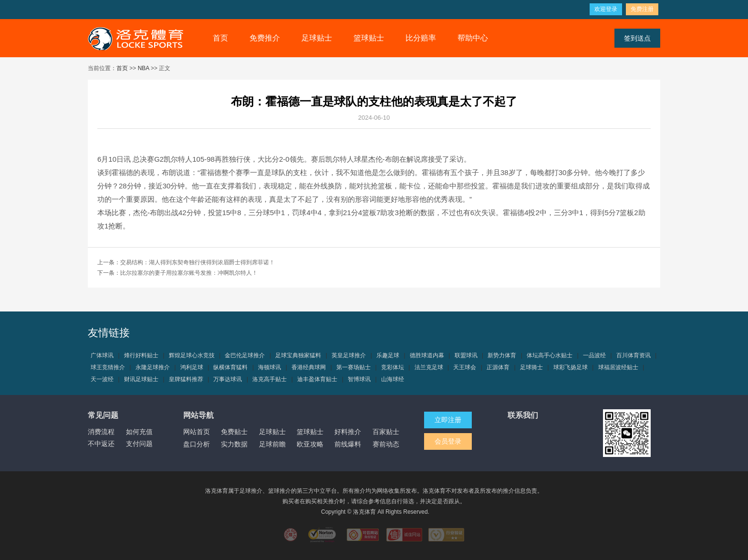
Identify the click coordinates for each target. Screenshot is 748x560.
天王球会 (465, 367)
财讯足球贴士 (141, 379)
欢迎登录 (606, 9)
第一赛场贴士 (353, 367)
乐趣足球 (388, 355)
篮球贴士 (369, 38)
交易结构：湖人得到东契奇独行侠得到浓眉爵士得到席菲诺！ (197, 262)
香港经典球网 (309, 367)
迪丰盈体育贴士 (317, 379)
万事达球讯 (228, 379)
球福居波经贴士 (618, 367)
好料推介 (348, 432)
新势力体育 (502, 355)
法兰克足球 (429, 367)
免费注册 (642, 9)
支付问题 (139, 444)
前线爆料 (348, 444)
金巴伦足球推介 (245, 355)
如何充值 (139, 432)
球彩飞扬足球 (571, 367)
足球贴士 (317, 38)
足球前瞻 (272, 444)
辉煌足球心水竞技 (192, 355)
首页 (220, 38)
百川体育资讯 (634, 355)
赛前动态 (386, 444)
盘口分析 (197, 444)
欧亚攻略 (310, 444)
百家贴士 (386, 432)
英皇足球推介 (349, 355)
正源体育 (498, 367)
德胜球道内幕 (427, 355)
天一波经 (102, 379)
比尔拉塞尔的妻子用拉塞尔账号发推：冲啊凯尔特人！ (189, 273)
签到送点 (637, 38)
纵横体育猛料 (230, 367)
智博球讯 (359, 379)
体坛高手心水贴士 (550, 355)
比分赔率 (421, 38)
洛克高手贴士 (270, 379)
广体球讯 (102, 355)
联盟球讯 (466, 355)
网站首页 (197, 432)
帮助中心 (473, 38)
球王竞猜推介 (108, 367)
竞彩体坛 (393, 367)
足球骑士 (531, 367)
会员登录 (448, 441)
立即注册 (448, 420)
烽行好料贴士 (141, 355)
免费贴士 (234, 432)
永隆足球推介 (153, 367)
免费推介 (265, 38)
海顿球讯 (270, 367)
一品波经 (594, 355)
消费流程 (101, 432)
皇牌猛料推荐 (186, 379)
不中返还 (101, 444)
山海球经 (393, 379)
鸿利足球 (192, 367)
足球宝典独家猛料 (298, 355)
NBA (144, 68)
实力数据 (234, 444)
